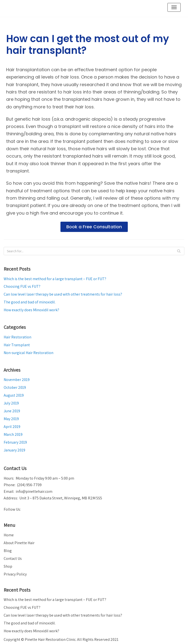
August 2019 (14, 395)
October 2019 (15, 387)
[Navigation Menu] (174, 7)
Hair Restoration (18, 337)
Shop (8, 566)
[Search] (94, 251)
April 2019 (12, 427)
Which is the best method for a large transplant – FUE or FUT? (55, 279)
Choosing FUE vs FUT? (22, 286)
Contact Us (13, 558)
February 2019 (15, 442)
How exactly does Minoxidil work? (31, 310)
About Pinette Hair (19, 543)
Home (9, 535)
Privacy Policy (15, 574)
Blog (8, 551)
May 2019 (11, 419)
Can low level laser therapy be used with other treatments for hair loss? (63, 294)
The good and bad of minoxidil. (30, 302)
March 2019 (13, 434)
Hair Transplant (17, 345)
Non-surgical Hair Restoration (29, 353)
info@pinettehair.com (34, 491)
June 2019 (12, 411)
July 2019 (11, 403)
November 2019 (17, 380)
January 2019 (14, 450)
